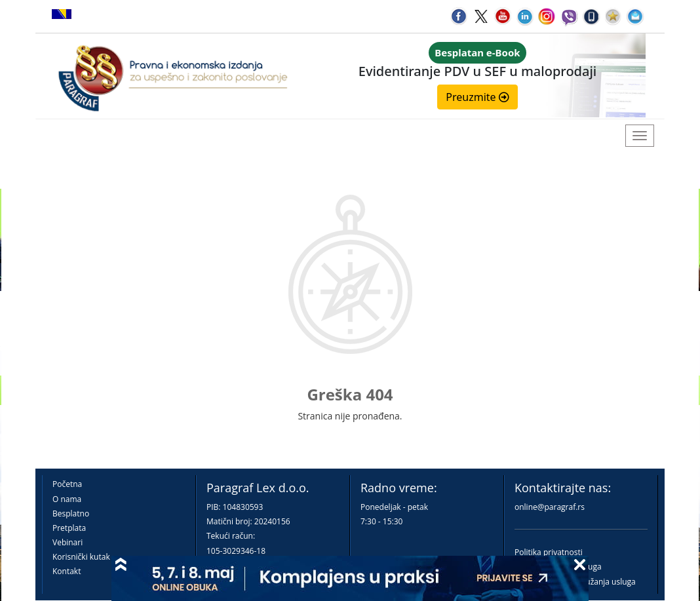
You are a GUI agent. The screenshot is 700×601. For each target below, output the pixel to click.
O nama (67, 499)
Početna (67, 484)
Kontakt (67, 571)
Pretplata (69, 528)
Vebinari (68, 542)
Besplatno (71, 514)
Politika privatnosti (549, 552)
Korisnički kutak (81, 557)
